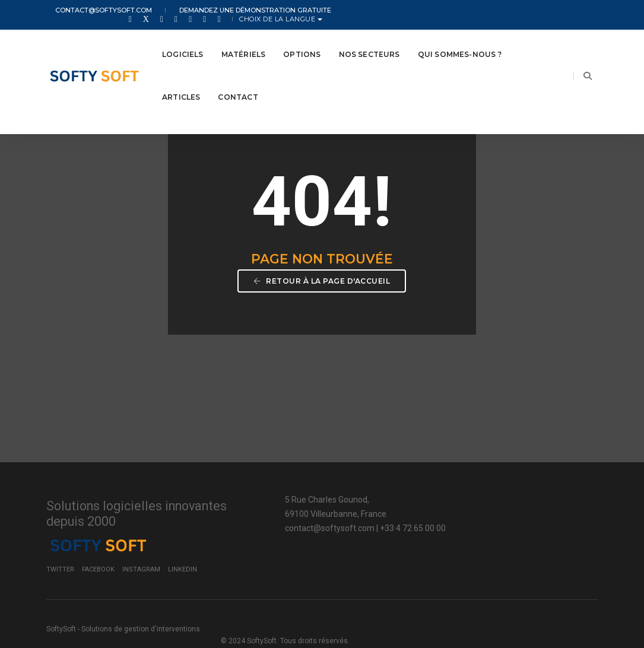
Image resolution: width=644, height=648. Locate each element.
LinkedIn (562, 547)
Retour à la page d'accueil (322, 295)
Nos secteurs (369, 41)
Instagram (521, 547)
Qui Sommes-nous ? (460, 41)
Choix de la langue (554, 11)
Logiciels (183, 41)
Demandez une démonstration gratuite (233, 11)
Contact (238, 84)
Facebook (478, 547)
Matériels (244, 41)
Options (302, 41)
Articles (181, 84)
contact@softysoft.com (95, 11)
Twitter (440, 547)
